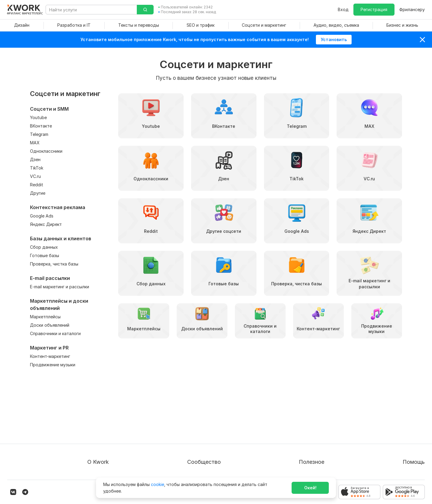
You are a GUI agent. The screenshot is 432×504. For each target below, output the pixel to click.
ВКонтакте (41, 126)
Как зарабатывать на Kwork (314, 445)
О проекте (98, 413)
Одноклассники (46, 151)
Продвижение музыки (53, 365)
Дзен (35, 159)
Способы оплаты (105, 445)
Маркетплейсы (45, 317)
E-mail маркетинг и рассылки (60, 287)
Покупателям (299, 413)
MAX (35, 143)
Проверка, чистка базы (54, 264)
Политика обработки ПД (113, 435)
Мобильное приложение (310, 467)
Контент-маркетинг (50, 356)
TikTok (37, 168)
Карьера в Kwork (105, 456)
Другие (38, 193)
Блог (198, 413)
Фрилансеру (412, 9)
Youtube (38, 117)
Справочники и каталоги (55, 333)
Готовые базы (45, 255)
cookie (157, 484)
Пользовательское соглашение (120, 424)
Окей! (310, 488)
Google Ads (42, 216)
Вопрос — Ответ (401, 413)
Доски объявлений (50, 325)
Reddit (37, 185)
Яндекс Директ (46, 224)
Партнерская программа (219, 424)
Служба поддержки (404, 424)
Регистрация (374, 9)
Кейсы (199, 435)
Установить (334, 39)
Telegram (39, 134)
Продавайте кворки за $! (311, 435)
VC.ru (35, 176)
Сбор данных (44, 247)
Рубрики (294, 456)
